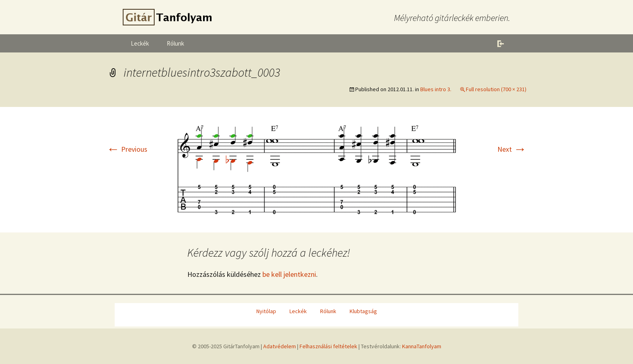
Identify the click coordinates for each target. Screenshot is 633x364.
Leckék (140, 43)
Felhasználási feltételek (328, 346)
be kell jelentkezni (289, 274)
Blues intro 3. (436, 89)
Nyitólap (266, 311)
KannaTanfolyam (422, 346)
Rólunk (175, 43)
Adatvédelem (280, 346)
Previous (127, 149)
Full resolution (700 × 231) (496, 89)
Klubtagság (363, 311)
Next (512, 149)
